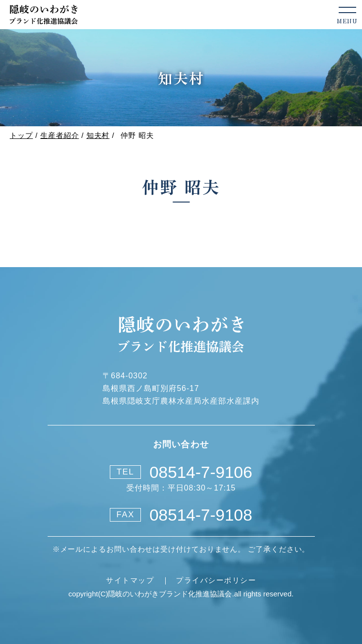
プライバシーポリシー (216, 580)
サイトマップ (130, 580)
